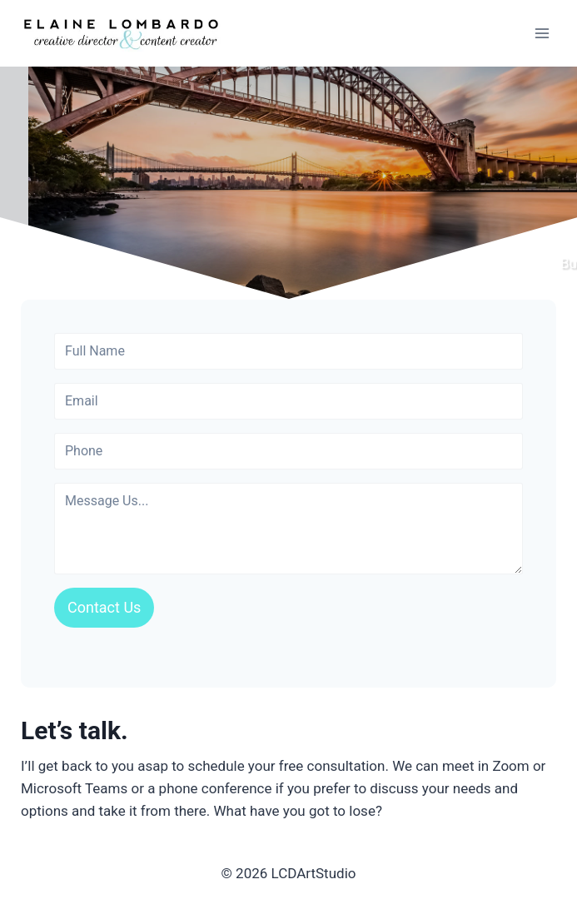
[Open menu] (542, 33)
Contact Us (104, 607)
